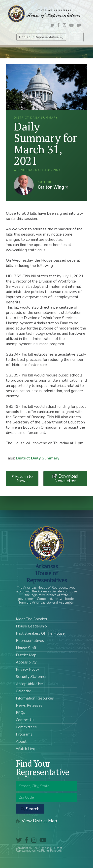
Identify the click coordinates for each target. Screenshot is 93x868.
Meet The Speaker (32, 619)
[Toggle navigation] (77, 37)
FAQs (20, 713)
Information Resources (35, 698)
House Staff (26, 648)
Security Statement (32, 677)
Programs (24, 734)
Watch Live (26, 749)
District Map (26, 655)
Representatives (30, 641)
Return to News (22, 479)
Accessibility (26, 662)
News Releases (29, 705)
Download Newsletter (66, 479)
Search (30, 809)
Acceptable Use (29, 684)
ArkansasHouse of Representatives (46, 573)
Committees (26, 727)
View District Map (36, 821)
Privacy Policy (28, 669)
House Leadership (31, 626)
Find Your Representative (41, 37)
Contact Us (25, 720)
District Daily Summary (38, 458)
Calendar (23, 691)
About (21, 742)
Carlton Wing (24, 185)
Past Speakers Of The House (40, 633)
